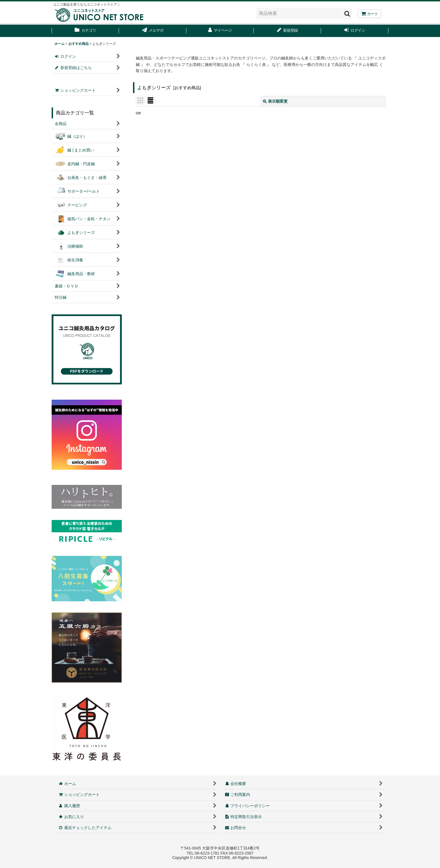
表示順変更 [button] (275, 101)
